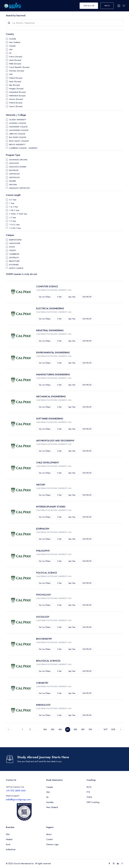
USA (11, 50)
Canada (12, 46)
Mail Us (107, 6)
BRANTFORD (14, 261)
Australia (13, 39)
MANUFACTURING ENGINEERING (53, 375)
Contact (50, 839)
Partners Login (52, 844)
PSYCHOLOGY (44, 595)
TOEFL (89, 797)
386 (60, 729)
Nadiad (9, 839)
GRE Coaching (93, 802)
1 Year (12, 203)
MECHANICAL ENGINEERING (51, 397)
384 (45, 729)
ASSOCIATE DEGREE (18, 167)
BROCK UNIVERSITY (17, 145)
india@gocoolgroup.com (18, 800)
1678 (113, 729)
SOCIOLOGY (43, 617)
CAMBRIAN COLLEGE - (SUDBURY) (23, 148)
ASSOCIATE (14, 163)
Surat (8, 844)
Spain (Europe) (15, 81)
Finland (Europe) (16, 78)
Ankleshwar (11, 849)
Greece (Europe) (16, 99)
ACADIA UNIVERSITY (18, 120)
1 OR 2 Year (14, 210)
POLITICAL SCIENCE (47, 573)
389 (83, 729)
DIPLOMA (13, 185)
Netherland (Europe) (17, 96)
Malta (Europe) (15, 64)
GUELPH (13, 250)
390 (90, 729)
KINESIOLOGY (43, 705)
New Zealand (15, 42)
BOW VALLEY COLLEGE (19, 141)
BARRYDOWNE (15, 240)
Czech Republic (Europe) (19, 67)
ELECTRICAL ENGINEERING (50, 308)
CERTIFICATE (14, 174)
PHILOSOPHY (43, 551)
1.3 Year (13, 218)
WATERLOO (14, 258)
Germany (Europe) (17, 71)
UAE (11, 74)
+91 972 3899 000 (16, 791)
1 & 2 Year (14, 207)
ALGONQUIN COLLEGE (19, 130)
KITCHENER (14, 265)
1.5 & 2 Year (14, 225)
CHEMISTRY (42, 683)
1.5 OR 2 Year (15, 228)
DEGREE (13, 181)
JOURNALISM (43, 529)
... (37, 729)
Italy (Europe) (14, 85)
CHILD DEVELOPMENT (48, 463)
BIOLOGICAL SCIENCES (48, 661)
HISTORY (41, 485)
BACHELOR (14, 170)
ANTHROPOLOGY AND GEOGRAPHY (55, 441)
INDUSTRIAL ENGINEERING (50, 330)
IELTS (89, 787)
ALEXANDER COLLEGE (18, 127)
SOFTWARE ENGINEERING (50, 419)
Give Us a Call (89, 6)
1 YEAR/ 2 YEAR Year (18, 214)
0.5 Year (13, 200)
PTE (88, 792)
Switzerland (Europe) (17, 92)
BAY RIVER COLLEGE (18, 137)
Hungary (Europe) (16, 89)
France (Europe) (16, 57)
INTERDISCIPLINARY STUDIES (51, 507)
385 (53, 729)
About (49, 834)
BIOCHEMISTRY (44, 639)
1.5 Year (13, 221)
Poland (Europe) (16, 103)
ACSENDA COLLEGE (18, 123)
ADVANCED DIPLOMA (18, 160)
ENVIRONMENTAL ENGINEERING (53, 353)
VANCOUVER (15, 243)
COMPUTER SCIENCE (47, 287)
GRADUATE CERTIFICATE (20, 188)
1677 (105, 729)
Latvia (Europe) (15, 60)
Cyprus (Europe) (16, 106)
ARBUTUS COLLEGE (17, 134)
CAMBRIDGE (14, 254)
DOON (12, 247)
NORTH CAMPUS (16, 268)
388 (75, 729)
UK (10, 53)
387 (68, 729)
